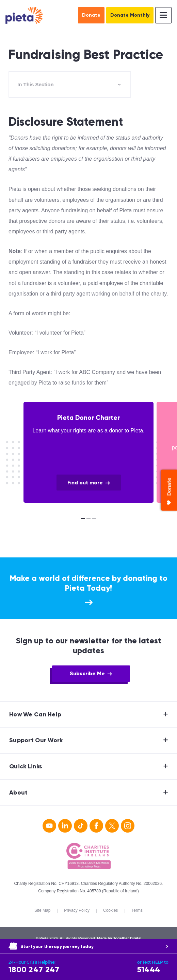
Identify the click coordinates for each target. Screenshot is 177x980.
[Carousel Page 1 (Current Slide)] (83, 518)
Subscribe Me (87, 673)
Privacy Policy (77, 910)
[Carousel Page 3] (94, 518)
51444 (153, 967)
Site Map (42, 910)
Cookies (110, 910)
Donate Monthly (130, 15)
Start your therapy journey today (94, 947)
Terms (137, 910)
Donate (91, 15)
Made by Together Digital (119, 938)
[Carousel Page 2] (88, 518)
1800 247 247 (51, 967)
